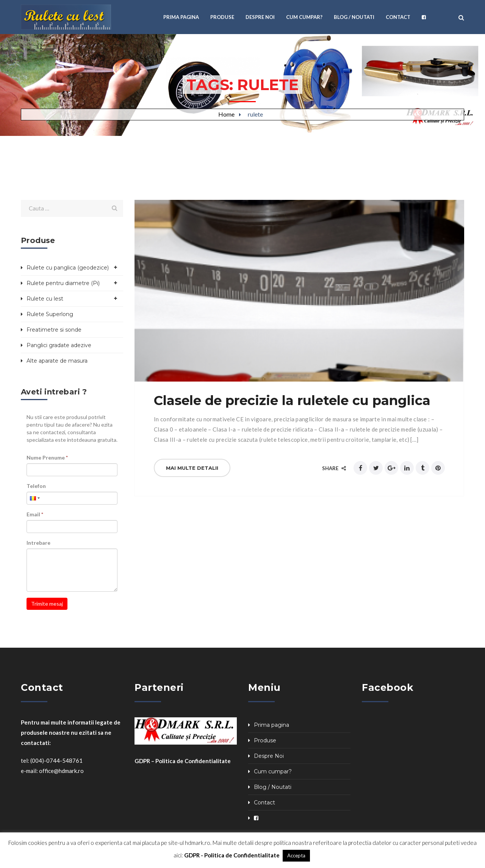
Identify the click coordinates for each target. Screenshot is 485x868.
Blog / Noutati (273, 787)
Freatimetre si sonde (54, 330)
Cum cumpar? (273, 771)
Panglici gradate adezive (59, 345)
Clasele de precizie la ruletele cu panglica (292, 400)
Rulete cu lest (45, 299)
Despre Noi (269, 756)
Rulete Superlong (50, 314)
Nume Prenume (47, 457)
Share (334, 468)
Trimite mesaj (47, 604)
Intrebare (38, 543)
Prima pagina (271, 725)
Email (35, 514)
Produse (265, 740)
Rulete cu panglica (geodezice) (68, 268)
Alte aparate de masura (57, 361)
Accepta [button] (296, 856)
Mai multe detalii (192, 468)
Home (226, 114)
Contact (264, 803)
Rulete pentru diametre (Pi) (63, 283)
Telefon (36, 486)
